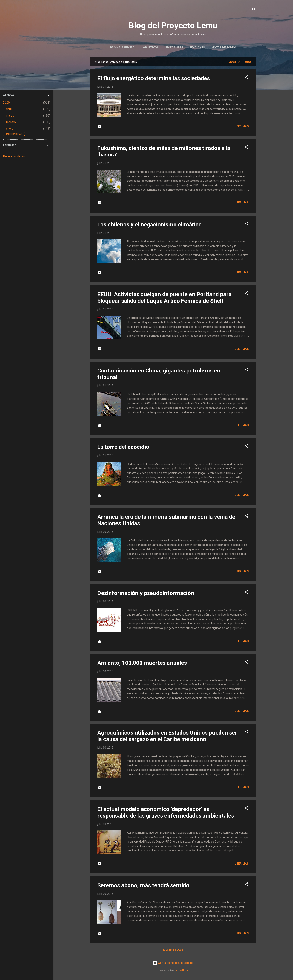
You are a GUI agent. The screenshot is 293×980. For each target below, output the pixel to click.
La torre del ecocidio (123, 447)
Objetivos (151, 48)
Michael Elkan (182, 970)
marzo (10, 116)
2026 (6, 102)
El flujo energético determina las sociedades (154, 78)
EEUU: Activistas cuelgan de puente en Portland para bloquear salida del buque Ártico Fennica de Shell (164, 298)
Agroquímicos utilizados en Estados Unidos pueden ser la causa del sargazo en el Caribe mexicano (167, 736)
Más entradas (173, 951)
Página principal (123, 48)
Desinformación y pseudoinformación (146, 593)
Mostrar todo (240, 62)
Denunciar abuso (14, 156)
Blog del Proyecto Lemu (173, 25)
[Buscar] (254, 10)
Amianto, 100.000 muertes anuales (142, 663)
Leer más (242, 126)
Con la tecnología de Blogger (173, 963)
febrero (11, 122)
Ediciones (198, 48)
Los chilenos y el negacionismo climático (149, 224)
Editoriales (174, 48)
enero (10, 129)
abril (9, 109)
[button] (246, 78)
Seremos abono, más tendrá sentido (143, 885)
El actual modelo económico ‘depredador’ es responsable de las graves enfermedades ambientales (166, 812)
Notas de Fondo (224, 48)
